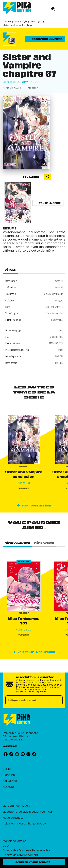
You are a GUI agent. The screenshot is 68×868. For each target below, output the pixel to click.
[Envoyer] (59, 700)
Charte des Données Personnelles (26, 850)
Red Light (36, 21)
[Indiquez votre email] (30, 700)
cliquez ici (40, 692)
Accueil (7, 21)
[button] (45, 39)
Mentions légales (15, 841)
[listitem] (6, 754)
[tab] (10, 270)
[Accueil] (17, 8)
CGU (6, 845)
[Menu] (57, 9)
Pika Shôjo (21, 21)
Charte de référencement (21, 855)
